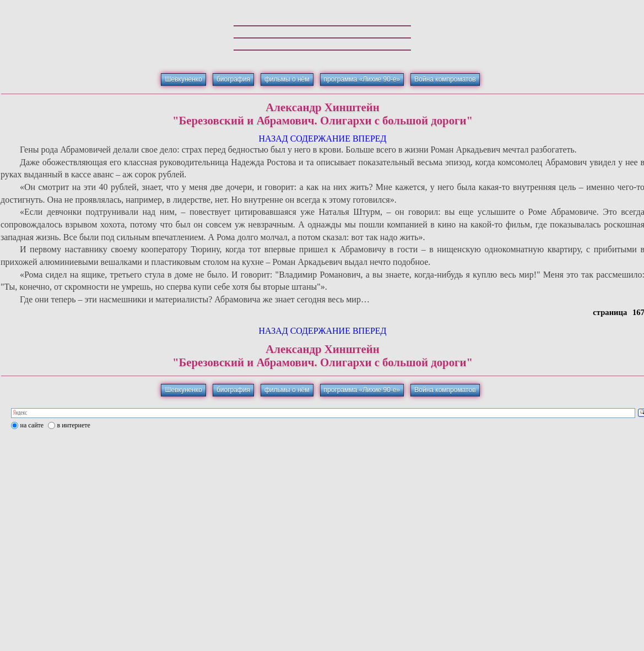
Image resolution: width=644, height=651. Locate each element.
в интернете (74, 425)
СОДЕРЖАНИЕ (320, 139)
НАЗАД (273, 139)
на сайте (32, 425)
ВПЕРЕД (370, 139)
